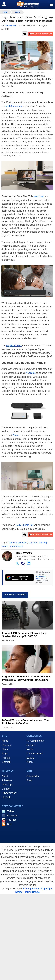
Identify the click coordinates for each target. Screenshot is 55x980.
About (5, 776)
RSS (10, 824)
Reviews (6, 745)
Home (5, 741)
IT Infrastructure (35, 753)
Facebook (12, 816)
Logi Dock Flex (14, 346)
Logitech (33, 543)
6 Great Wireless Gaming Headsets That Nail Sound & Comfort (26, 722)
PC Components (35, 741)
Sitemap (6, 762)
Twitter (11, 811)
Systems (31, 745)
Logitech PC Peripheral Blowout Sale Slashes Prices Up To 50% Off (24, 635)
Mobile (30, 749)
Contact (6, 789)
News (17, 12)
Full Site (6, 758)
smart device (16, 546)
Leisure (30, 758)
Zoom (16, 435)
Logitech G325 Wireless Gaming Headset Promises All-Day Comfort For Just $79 (26, 678)
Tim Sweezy (24, 553)
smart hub (39, 196)
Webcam (23, 543)
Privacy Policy (9, 793)
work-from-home (14, 106)
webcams (31, 373)
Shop (29, 780)
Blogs (5, 753)
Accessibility (33, 776)
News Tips (7, 785)
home (5, 12)
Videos (30, 762)
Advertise (7, 780)
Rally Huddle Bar (24, 525)
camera (13, 543)
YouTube (12, 820)
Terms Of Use (32, 892)
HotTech (6, 797)
